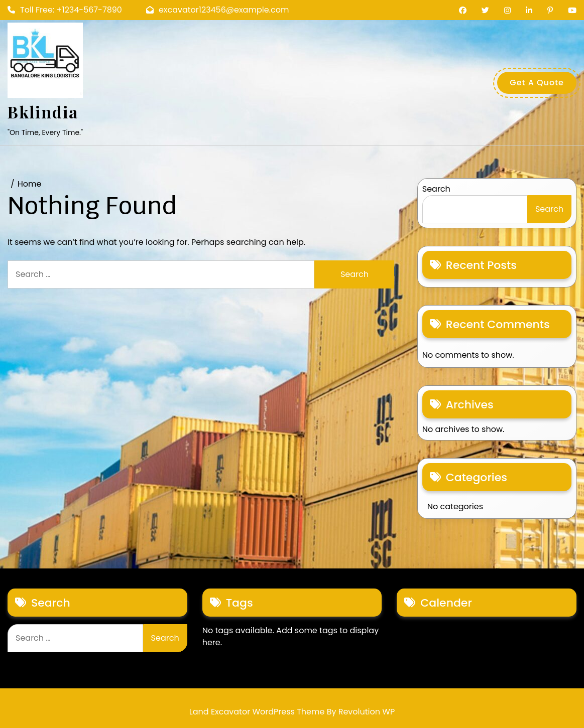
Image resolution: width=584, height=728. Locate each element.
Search (436, 189)
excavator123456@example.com (218, 10)
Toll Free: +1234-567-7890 (65, 10)
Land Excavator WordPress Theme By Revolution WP (292, 712)
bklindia (43, 112)
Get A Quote (537, 83)
